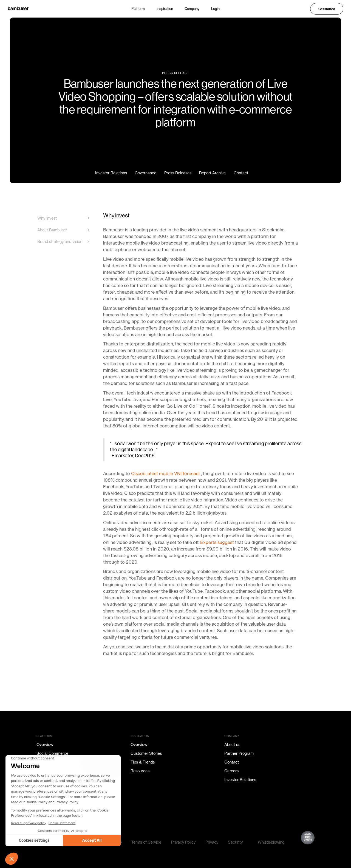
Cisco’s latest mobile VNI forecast (166, 473)
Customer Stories (146, 753)
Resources (140, 771)
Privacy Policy (183, 842)
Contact (232, 762)
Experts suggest (218, 542)
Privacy (212, 842)
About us (232, 744)
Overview (45, 744)
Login (215, 9)
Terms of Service (146, 842)
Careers (231, 771)
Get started (327, 9)
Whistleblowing (271, 842)
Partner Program (239, 753)
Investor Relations (240, 780)
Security (235, 842)
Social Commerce (52, 753)
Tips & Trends (143, 762)
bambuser (18, 9)
